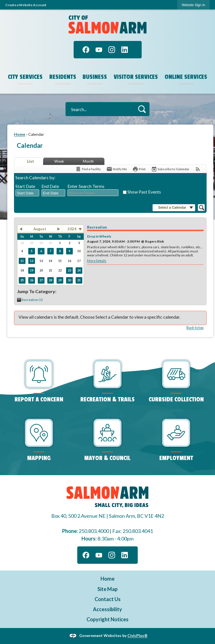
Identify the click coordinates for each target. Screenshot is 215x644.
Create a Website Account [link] (26, 5)
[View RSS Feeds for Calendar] (198, 169)
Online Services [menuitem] (186, 77)
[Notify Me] (117, 169)
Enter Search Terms (86, 186)
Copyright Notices (107, 619)
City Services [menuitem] (25, 77)
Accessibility (107, 609)
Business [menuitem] (95, 77)
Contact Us (108, 599)
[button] (142, 109)
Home (20, 134)
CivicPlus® (137, 635)
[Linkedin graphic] (125, 50)
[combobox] (27, 193)
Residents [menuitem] (63, 77)
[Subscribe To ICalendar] (170, 169)
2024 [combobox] (72, 229)
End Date (50, 186)
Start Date (25, 186)
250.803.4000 (94, 531)
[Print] (139, 169)
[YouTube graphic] (99, 50)
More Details (97, 261)
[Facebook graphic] (86, 50)
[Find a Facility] (88, 169)
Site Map (107, 589)
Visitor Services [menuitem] (136, 77)
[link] (193, 5)
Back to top (195, 328)
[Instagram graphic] (112, 50)
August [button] (40, 229)
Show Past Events (144, 192)
